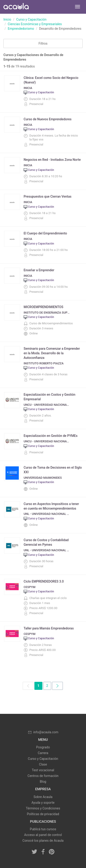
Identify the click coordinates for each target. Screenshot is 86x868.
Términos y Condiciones (43, 808)
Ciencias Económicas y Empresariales (35, 24)
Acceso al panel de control (43, 835)
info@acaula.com (43, 732)
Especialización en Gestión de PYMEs (51, 436)
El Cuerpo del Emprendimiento (45, 233)
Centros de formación (43, 776)
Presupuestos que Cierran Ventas (48, 196)
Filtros (43, 43)
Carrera (43, 753)
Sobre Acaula (43, 797)
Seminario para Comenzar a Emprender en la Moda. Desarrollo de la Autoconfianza (52, 353)
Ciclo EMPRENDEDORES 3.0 (44, 581)
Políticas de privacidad (43, 814)
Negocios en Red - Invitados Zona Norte (52, 160)
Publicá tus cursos (43, 829)
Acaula (16, 7)
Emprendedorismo (21, 29)
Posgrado (43, 747)
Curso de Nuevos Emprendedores (48, 119)
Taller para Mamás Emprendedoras (49, 628)
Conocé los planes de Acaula (43, 841)
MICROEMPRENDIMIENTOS (43, 307)
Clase (43, 764)
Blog (43, 782)
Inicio (7, 19)
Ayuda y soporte (43, 803)
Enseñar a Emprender (39, 270)
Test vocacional (43, 770)
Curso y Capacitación (31, 19)
